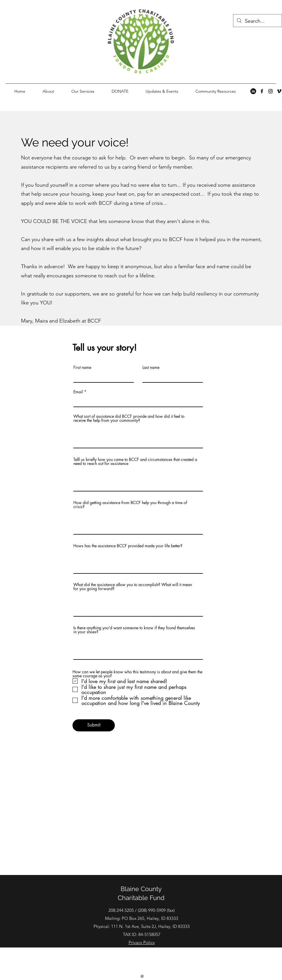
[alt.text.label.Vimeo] (279, 91)
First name (82, 367)
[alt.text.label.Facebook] (262, 91)
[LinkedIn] (253, 91)
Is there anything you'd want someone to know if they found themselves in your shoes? (134, 630)
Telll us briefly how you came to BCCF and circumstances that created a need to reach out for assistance (135, 462)
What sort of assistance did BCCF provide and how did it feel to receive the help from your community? (129, 418)
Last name (151, 367)
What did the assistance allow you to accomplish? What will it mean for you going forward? (133, 587)
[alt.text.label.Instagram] (270, 91)
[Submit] (94, 725)
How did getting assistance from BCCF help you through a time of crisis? (130, 505)
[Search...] (257, 21)
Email (78, 392)
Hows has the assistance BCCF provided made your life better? (128, 546)
